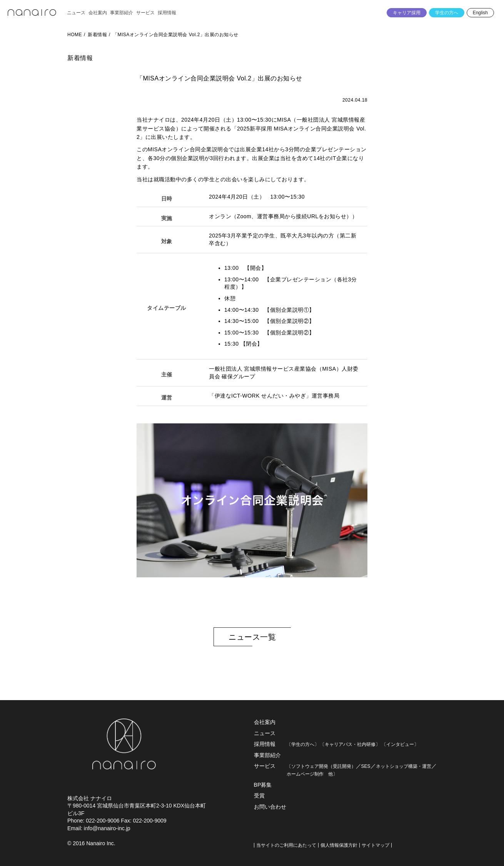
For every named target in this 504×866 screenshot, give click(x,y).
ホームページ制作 (305, 774)
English (480, 13)
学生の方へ (447, 13)
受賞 (259, 796)
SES (366, 766)
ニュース (265, 733)
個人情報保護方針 (339, 845)
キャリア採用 (407, 13)
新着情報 (97, 35)
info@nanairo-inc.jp (107, 828)
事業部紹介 (267, 755)
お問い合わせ (270, 807)
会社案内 (265, 722)
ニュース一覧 (252, 637)
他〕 (330, 774)
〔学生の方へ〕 (303, 744)
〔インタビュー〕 (400, 744)
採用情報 (265, 744)
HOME (75, 35)
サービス (265, 766)
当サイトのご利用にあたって (286, 845)
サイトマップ (375, 845)
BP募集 (263, 785)
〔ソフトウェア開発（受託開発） (321, 766)
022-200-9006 (103, 821)
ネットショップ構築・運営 (404, 766)
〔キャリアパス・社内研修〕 (350, 744)
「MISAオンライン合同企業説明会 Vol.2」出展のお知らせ (176, 35)
